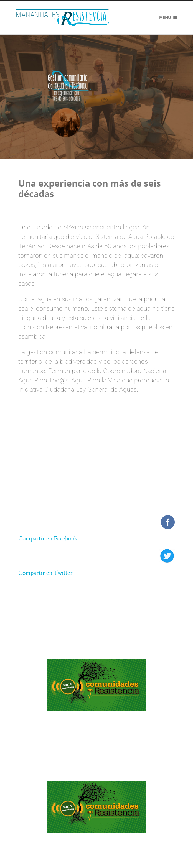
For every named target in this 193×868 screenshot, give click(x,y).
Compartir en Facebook (48, 539)
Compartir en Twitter (45, 573)
